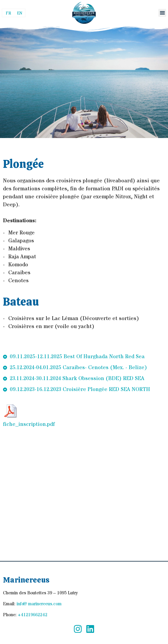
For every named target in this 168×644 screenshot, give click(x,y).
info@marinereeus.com (39, 604)
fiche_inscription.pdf (29, 424)
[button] (162, 13)
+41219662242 (33, 615)
